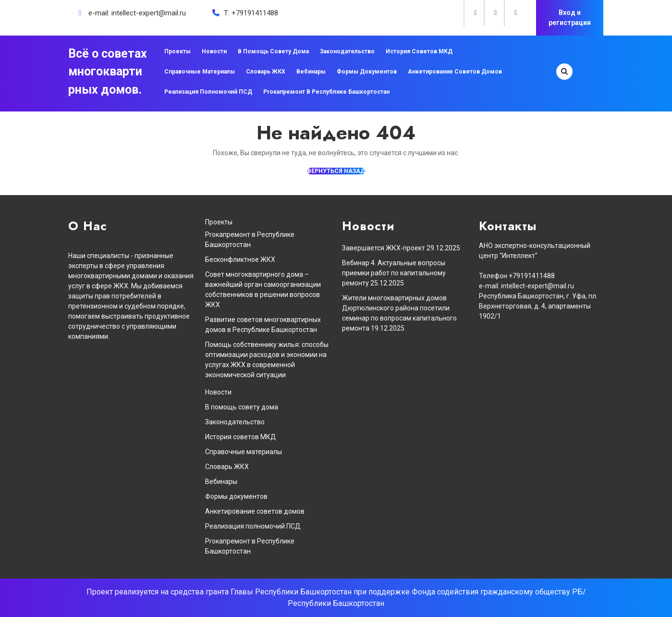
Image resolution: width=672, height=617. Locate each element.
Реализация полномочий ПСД (208, 92)
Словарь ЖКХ (266, 72)
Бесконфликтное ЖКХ (240, 259)
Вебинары (311, 72)
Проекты (177, 51)
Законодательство (347, 51)
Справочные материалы (200, 72)
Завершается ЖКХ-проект (384, 248)
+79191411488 (255, 13)
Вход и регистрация (570, 18)
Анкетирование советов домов (455, 72)
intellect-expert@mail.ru (149, 13)
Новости (214, 51)
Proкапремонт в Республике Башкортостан (326, 92)
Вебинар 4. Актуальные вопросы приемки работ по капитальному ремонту (394, 273)
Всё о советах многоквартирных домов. (108, 72)
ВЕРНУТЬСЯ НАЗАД (336, 171)
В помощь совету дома (273, 51)
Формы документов (367, 72)
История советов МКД (419, 51)
